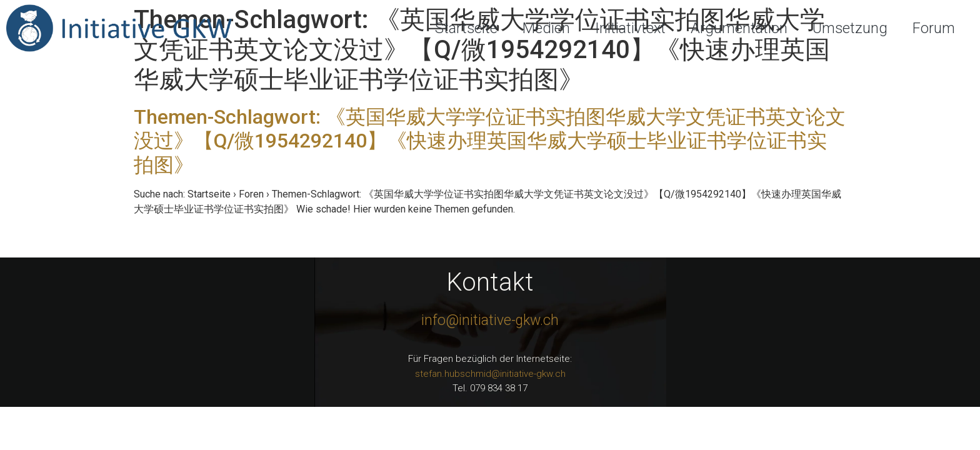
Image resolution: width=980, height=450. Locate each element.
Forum (934, 28)
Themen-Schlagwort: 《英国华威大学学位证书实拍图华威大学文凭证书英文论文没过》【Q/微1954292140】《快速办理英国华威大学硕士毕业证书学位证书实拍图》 (490, 141)
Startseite (466, 28)
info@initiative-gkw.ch (490, 320)
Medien (546, 28)
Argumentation (739, 28)
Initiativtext (630, 28)
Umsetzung (850, 28)
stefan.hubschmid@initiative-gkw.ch (490, 374)
